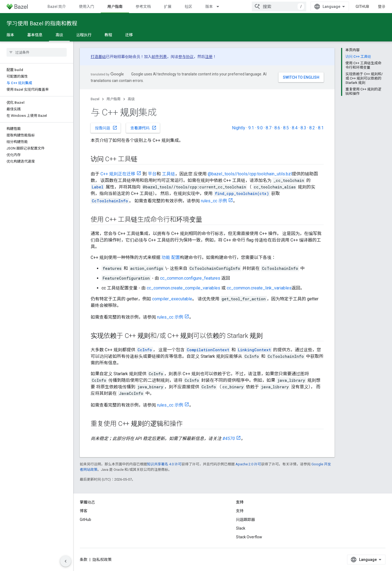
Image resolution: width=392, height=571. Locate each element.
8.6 (277, 128)
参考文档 (143, 7)
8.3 (303, 128)
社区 (188, 7)
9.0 (260, 128)
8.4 (295, 128)
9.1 (251, 128)
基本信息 (35, 35)
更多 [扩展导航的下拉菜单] (238, 7)
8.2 (312, 128)
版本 (209, 7)
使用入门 (87, 7)
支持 (240, 511)
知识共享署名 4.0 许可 (164, 464)
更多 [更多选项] (150, 35)
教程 (108, 35)
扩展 (168, 7)
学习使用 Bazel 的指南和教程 (42, 23)
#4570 (229, 439)
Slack (241, 528)
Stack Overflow (249, 537)
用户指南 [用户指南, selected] (115, 7)
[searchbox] (37, 52)
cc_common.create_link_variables (259, 288)
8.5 (286, 128)
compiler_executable (172, 299)
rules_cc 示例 (214, 201)
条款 (84, 560)
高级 (131, 99)
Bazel (95, 99)
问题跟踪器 (246, 520)
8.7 (269, 128)
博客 (84, 511)
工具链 (169, 174)
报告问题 (106, 128)
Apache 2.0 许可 (248, 464)
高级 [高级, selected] (59, 35)
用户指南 (114, 99)
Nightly (239, 128)
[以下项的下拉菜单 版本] (220, 7)
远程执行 (84, 35)
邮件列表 (159, 57)
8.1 (321, 128)
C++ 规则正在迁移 (118, 174)
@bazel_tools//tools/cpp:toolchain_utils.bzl (250, 174)
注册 (209, 57)
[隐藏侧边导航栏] (66, 561)
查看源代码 (143, 128)
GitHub (367, 7)
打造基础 (98, 57)
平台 (152, 174)
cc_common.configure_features (190, 278)
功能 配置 (171, 257)
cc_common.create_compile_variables (183, 288)
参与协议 (186, 57)
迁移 (129, 35)
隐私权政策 (102, 560)
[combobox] (283, 7)
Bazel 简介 (57, 7)
